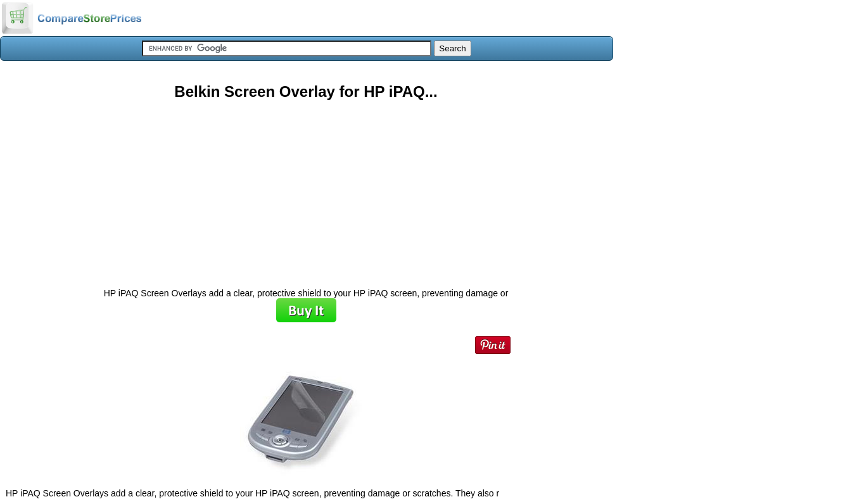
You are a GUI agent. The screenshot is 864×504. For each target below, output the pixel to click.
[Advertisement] (306, 189)
